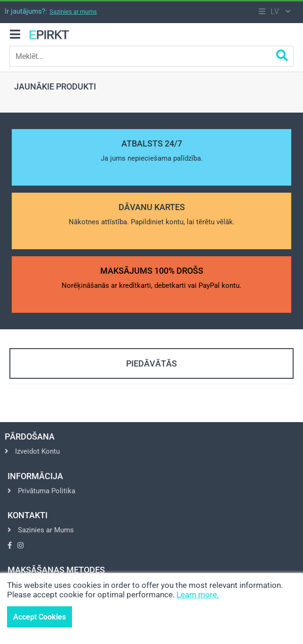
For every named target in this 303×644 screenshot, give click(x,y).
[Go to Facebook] (10, 546)
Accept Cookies (40, 617)
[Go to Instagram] (20, 546)
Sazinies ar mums (73, 12)
